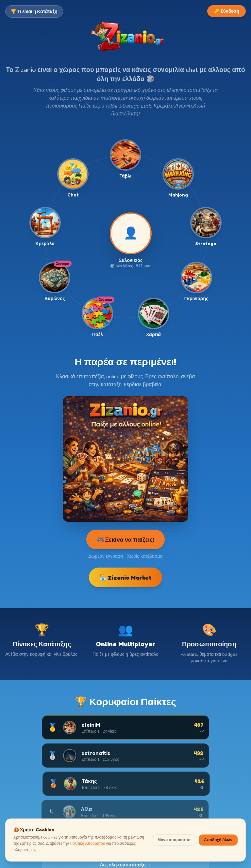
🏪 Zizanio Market (125, 577)
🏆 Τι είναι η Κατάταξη (34, 11)
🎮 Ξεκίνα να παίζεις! (126, 539)
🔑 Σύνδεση (226, 11)
